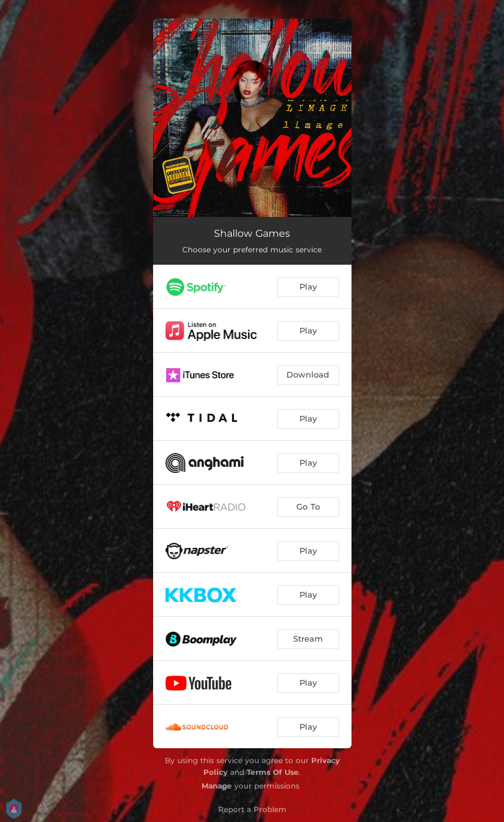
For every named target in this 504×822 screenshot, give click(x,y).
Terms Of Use (273, 772)
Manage (217, 786)
